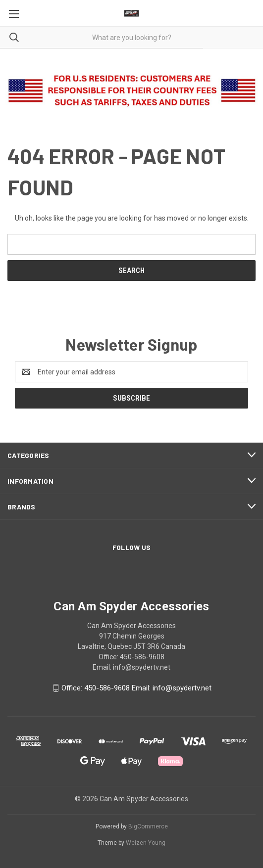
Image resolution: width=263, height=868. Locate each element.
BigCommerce (148, 826)
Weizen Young (146, 843)
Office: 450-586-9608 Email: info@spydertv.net (136, 688)
